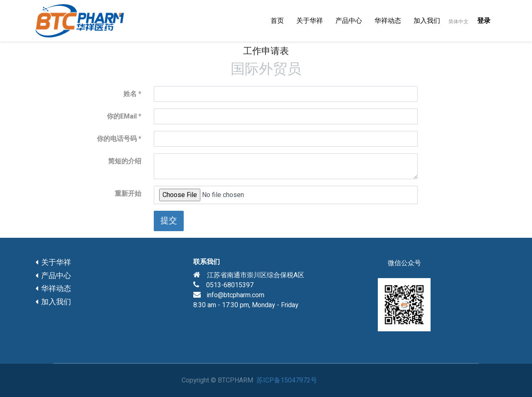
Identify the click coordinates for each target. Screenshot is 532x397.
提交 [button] (169, 221)
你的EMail (122, 116)
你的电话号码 (117, 139)
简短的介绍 (125, 161)
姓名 (130, 94)
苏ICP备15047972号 (287, 380)
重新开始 (128, 194)
